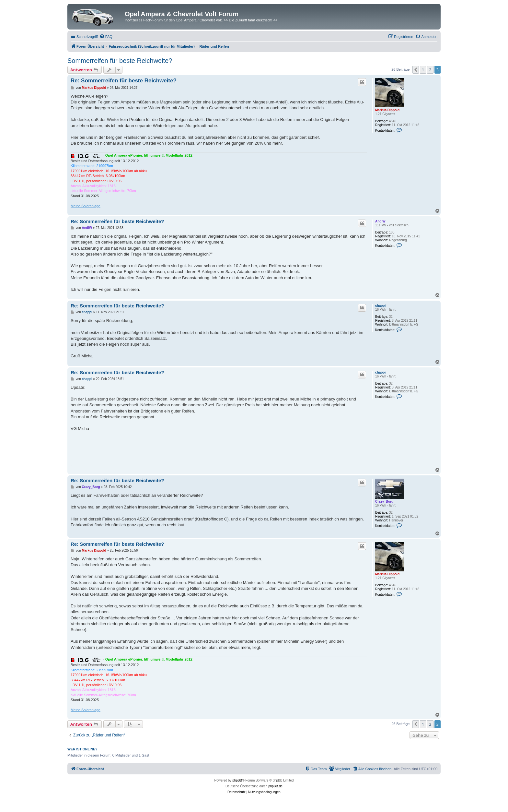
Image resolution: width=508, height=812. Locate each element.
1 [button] (423, 70)
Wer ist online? (82, 749)
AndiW (380, 221)
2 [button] (430, 70)
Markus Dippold (387, 110)
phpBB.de (275, 786)
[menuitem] (106, 37)
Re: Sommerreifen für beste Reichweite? (124, 81)
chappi (380, 306)
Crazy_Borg (384, 502)
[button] (416, 70)
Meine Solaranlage (86, 206)
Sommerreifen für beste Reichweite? (120, 61)
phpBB (237, 780)
